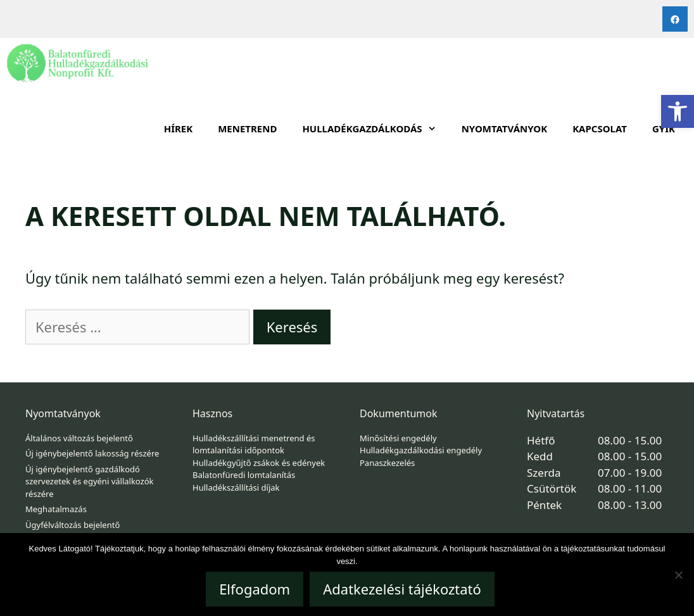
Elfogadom (255, 589)
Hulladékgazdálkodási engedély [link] (421, 450)
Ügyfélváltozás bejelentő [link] (73, 525)
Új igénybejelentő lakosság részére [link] (92, 453)
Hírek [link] (179, 129)
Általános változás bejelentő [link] (79, 438)
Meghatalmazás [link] (56, 509)
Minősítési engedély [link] (398, 438)
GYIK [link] (664, 129)
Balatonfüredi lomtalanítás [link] (244, 475)
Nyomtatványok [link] (505, 129)
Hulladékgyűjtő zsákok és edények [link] (259, 463)
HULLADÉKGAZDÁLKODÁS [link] (375, 129)
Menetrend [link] (247, 129)
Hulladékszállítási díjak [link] (236, 487)
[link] (678, 111)
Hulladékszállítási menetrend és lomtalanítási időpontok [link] (254, 444)
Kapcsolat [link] (600, 129)
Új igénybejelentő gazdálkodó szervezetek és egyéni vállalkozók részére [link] (89, 481)
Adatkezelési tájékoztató (402, 589)
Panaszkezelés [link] (387, 463)
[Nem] (678, 575)
